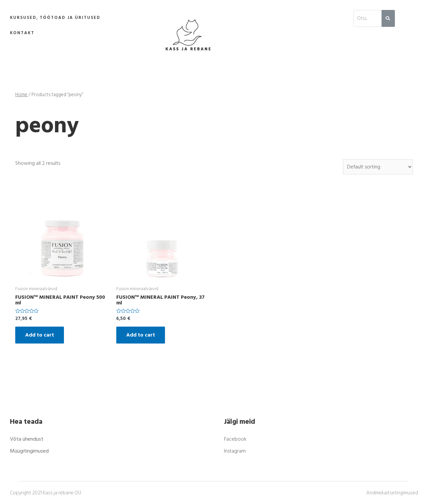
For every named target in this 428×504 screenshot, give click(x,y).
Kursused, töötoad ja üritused (55, 18)
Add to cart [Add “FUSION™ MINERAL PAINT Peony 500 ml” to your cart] (40, 335)
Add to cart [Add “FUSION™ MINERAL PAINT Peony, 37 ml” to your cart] (141, 335)
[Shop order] (378, 167)
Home (21, 95)
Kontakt (22, 33)
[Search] (388, 18)
